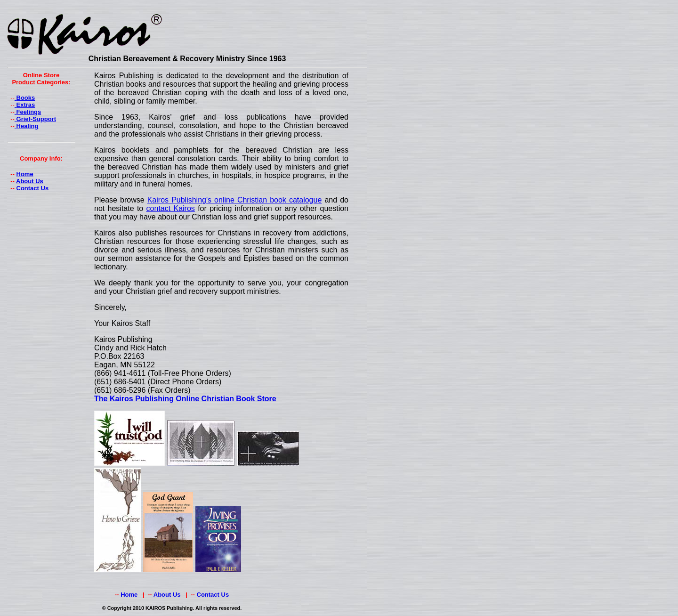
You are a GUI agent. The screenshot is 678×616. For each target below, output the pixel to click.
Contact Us (33, 188)
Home (25, 174)
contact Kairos (171, 208)
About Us (30, 181)
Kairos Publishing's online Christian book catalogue (235, 200)
